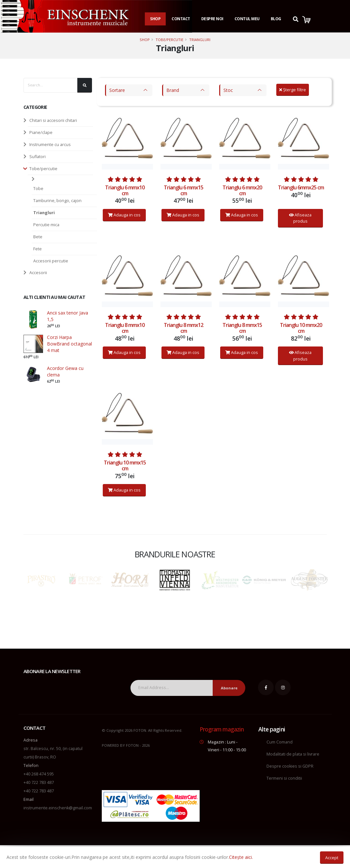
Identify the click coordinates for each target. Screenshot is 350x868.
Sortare (117, 90)
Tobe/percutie (169, 40)
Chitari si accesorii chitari (53, 120)
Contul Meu (247, 19)
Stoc (228, 90)
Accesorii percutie (51, 261)
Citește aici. (241, 857)
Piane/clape (41, 132)
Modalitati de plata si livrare (293, 754)
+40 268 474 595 (39, 774)
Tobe (38, 189)
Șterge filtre (293, 90)
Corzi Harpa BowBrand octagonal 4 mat (69, 344)
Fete (38, 249)
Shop (155, 19)
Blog (276, 19)
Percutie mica (46, 225)
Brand (173, 90)
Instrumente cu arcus (50, 145)
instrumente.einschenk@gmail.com (58, 808)
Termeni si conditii (284, 778)
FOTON (132, 745)
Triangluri (200, 40)
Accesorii (38, 273)
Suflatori (38, 157)
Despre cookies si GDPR (290, 766)
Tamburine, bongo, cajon (57, 201)
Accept (332, 858)
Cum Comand (280, 742)
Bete (38, 237)
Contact (181, 19)
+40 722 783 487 (39, 782)
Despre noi (212, 19)
